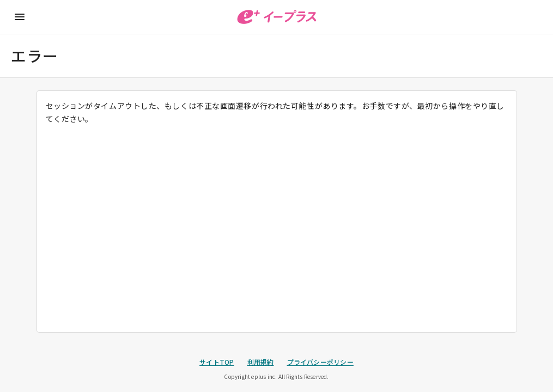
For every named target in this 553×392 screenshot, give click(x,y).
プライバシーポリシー (320, 362)
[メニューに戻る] (20, 17)
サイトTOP (217, 362)
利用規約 (261, 362)
